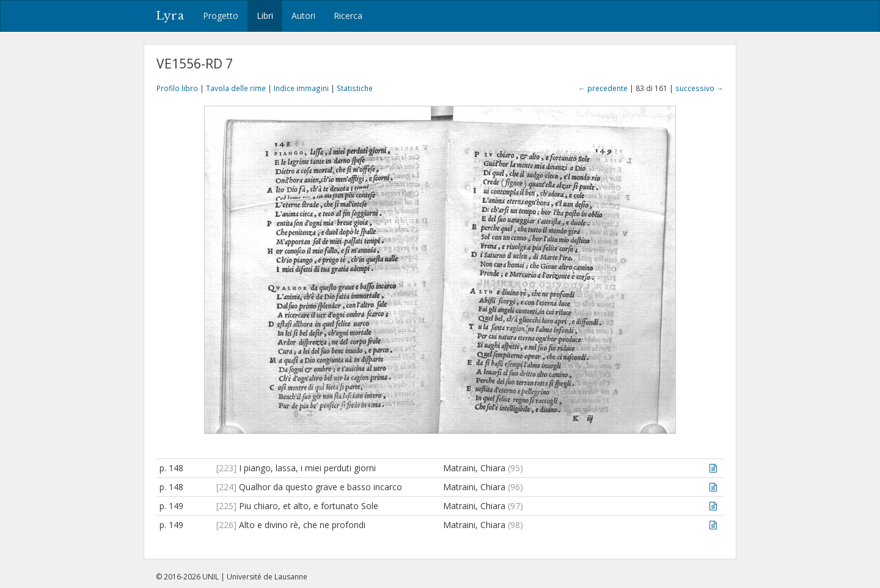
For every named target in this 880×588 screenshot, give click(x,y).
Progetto (221, 16)
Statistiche (355, 88)
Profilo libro (177, 88)
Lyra (170, 16)
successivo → (699, 88)
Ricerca (348, 16)
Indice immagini (301, 88)
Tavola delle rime (236, 88)
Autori (303, 16)
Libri (265, 16)
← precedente (603, 88)
